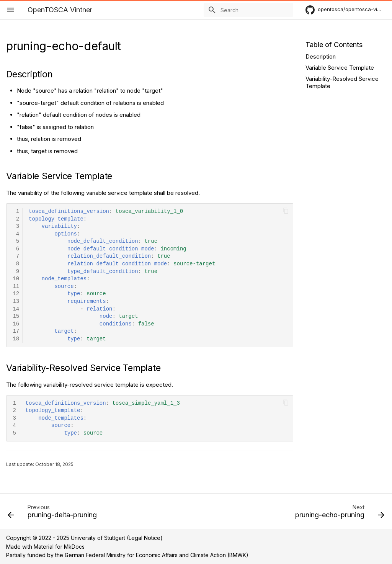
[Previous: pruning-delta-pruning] (54, 513)
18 (16, 339)
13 (16, 302)
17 (16, 331)
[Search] (248, 10)
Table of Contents (334, 45)
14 (16, 309)
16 (16, 324)
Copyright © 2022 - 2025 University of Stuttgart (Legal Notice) (84, 538)
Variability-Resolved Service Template (342, 83)
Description (321, 56)
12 (16, 294)
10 (16, 279)
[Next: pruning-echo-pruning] (338, 513)
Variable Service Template (340, 68)
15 (16, 316)
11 (16, 287)
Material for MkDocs (59, 547)
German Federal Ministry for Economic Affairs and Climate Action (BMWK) (157, 555)
